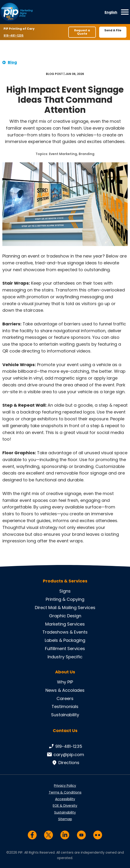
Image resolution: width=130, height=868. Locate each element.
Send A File (113, 30)
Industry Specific (65, 657)
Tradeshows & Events (65, 632)
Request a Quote (82, 32)
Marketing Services (65, 624)
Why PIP (65, 682)
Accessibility (65, 799)
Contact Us (65, 731)
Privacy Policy (65, 786)
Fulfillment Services (65, 649)
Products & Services (65, 581)
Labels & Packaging (65, 640)
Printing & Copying (65, 599)
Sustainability (65, 715)
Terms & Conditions (65, 792)
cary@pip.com (65, 755)
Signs (65, 591)
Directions (65, 763)
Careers (65, 698)
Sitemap (65, 819)
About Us (65, 672)
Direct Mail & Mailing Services (65, 608)
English (111, 12)
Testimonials (65, 706)
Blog (12, 62)
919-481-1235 (14, 35)
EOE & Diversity (65, 806)
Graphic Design (65, 616)
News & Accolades (65, 690)
